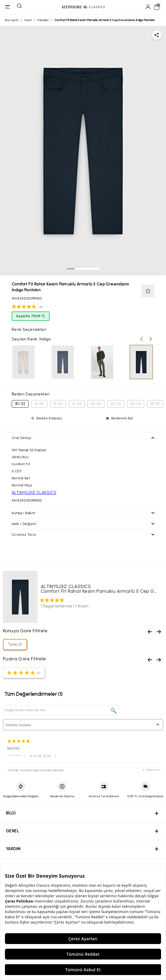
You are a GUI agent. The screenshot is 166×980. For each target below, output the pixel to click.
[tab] (71, 269)
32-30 (96, 404)
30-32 (20, 404)
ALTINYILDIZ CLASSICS (34, 493)
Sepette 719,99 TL (31, 316)
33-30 (155, 404)
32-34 (136, 404)
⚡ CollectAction (151, 770)
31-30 (39, 404)
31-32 (58, 404)
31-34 (77, 404)
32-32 (116, 404)
